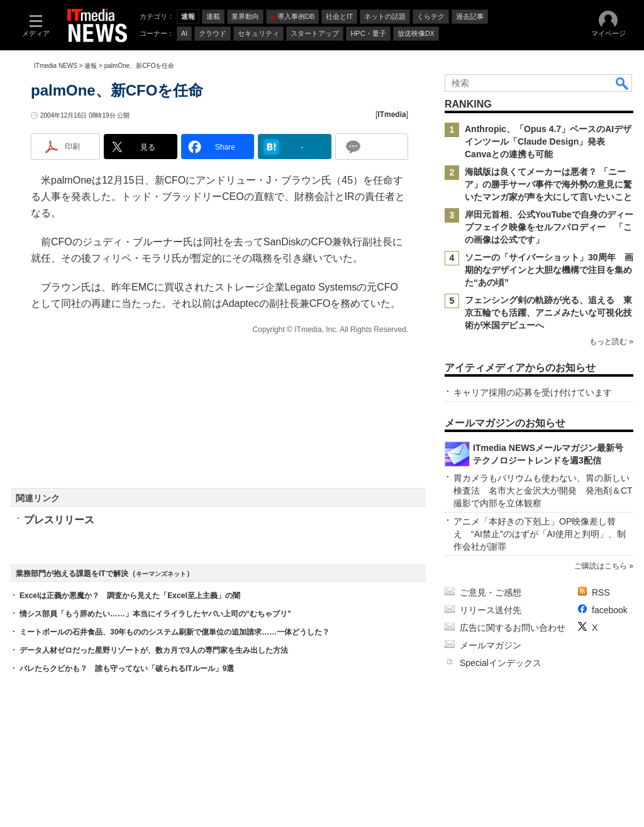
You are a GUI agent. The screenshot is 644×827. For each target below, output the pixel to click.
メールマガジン (491, 645)
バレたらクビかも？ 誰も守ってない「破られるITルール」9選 (127, 669)
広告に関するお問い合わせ (513, 628)
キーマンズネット (161, 574)
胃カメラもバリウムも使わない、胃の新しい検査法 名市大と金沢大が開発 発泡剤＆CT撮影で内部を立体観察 (543, 491)
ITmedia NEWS (56, 66)
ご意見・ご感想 (491, 592)
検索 (623, 83)
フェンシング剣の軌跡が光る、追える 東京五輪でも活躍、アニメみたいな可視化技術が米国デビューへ (548, 313)
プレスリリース (59, 520)
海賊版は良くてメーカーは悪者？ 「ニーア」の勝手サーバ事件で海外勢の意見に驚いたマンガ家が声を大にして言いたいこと (548, 184)
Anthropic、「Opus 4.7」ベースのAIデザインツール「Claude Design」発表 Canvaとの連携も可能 (548, 142)
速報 (91, 66)
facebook (610, 610)
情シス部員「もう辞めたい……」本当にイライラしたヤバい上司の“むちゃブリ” (155, 614)
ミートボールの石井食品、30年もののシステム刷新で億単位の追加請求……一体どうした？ (175, 632)
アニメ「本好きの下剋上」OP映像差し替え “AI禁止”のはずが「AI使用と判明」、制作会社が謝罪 (540, 534)
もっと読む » (611, 341)
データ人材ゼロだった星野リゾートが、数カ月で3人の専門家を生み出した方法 (154, 650)
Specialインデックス (501, 663)
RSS (601, 592)
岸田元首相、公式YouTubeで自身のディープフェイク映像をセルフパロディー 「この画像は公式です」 (549, 227)
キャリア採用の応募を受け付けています (533, 392)
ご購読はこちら (601, 566)
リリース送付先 (491, 610)
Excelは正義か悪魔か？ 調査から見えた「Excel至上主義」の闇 (130, 596)
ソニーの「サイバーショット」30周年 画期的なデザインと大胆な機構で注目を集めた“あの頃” (549, 270)
